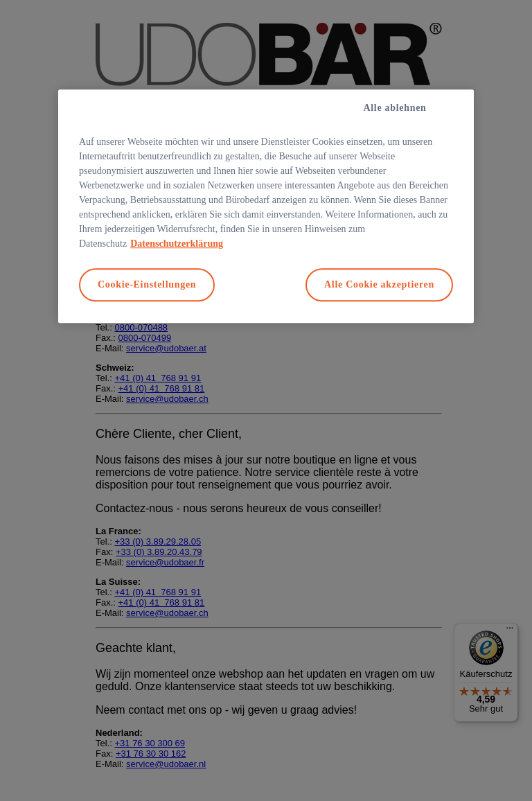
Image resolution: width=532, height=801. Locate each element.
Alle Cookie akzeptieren (379, 285)
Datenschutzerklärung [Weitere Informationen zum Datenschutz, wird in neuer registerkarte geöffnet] (177, 244)
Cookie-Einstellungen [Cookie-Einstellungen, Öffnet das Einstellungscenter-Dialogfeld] (147, 285)
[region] (266, 207)
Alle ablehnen (394, 108)
